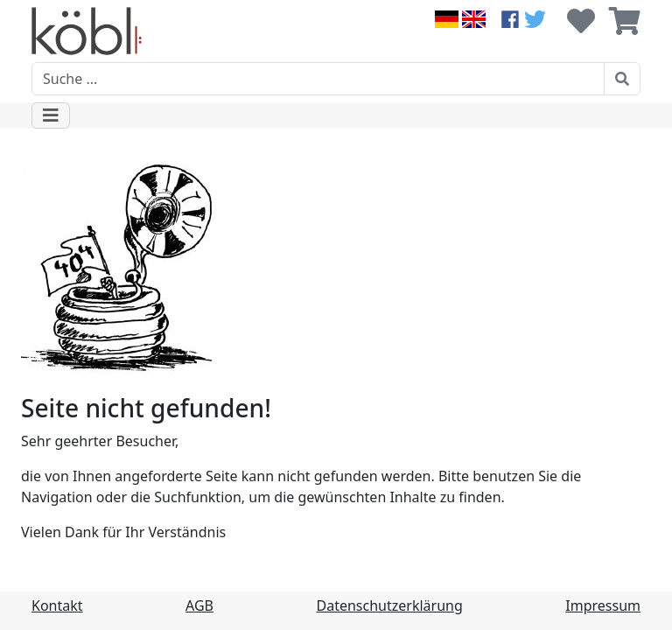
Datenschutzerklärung (390, 605)
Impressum (603, 605)
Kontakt (57, 605)
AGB (199, 605)
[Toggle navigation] (51, 115)
